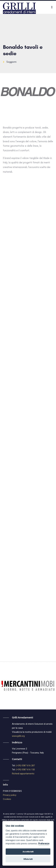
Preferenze (44, 844)
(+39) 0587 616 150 (25, 770)
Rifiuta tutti (28, 859)
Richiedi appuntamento (23, 774)
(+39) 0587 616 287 (25, 766)
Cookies (7, 799)
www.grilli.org (18, 736)
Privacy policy (10, 795)
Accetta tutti (28, 852)
